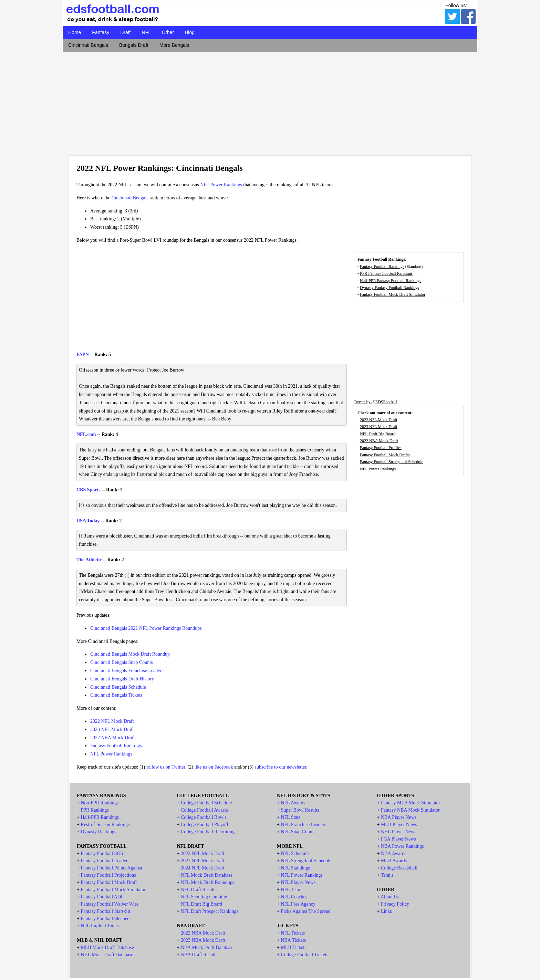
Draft (125, 32)
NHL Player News (399, 832)
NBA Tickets (293, 940)
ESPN (83, 355)
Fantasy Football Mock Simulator (113, 890)
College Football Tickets (304, 955)
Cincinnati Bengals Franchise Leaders (127, 671)
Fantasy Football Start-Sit (105, 911)
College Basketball (399, 868)
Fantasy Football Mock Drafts (385, 455)
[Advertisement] (270, 102)
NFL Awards (293, 803)
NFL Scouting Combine (204, 897)
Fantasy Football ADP (102, 897)
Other (168, 32)
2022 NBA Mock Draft (113, 738)
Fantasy (101, 32)
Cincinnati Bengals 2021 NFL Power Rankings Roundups (146, 628)
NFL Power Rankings (221, 185)
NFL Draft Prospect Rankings (210, 911)
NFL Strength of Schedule (306, 861)
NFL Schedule (295, 853)
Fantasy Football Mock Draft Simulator (393, 294)
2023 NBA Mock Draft (203, 940)
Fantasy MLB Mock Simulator (411, 803)
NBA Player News (399, 817)
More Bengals (174, 45)
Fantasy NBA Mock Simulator (410, 810)
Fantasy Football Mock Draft (109, 882)
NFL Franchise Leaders (303, 825)
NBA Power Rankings (402, 846)
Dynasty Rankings (98, 832)
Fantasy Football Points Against (111, 868)
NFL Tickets (293, 933)
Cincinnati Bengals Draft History (122, 679)
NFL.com (86, 434)
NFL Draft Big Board (378, 434)
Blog (190, 32)
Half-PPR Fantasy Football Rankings (391, 281)
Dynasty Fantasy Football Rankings (390, 288)
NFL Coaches (294, 897)
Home (75, 32)
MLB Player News (399, 825)
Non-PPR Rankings (100, 803)
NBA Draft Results (199, 955)
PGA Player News (398, 839)
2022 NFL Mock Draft (112, 721)
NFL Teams (292, 890)
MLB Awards (394, 861)
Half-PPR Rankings (100, 817)
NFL (146, 32)
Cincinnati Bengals (88, 45)
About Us (390, 897)
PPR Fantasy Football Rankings (386, 273)
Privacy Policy (395, 904)
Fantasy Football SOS (102, 853)
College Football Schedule (206, 803)
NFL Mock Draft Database (207, 875)
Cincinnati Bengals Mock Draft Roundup (130, 654)
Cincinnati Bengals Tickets (116, 695)
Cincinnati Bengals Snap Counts (122, 662)
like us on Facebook (214, 767)
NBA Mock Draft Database (207, 947)
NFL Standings (295, 868)
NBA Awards (394, 853)
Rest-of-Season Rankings (105, 825)
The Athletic (89, 560)
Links (386, 911)
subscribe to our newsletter (280, 767)
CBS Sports (89, 490)
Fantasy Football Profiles (381, 448)
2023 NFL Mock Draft (112, 729)
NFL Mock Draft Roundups (207, 882)
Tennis (387, 875)
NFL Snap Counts (298, 832)
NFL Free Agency (298, 904)
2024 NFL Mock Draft (203, 868)
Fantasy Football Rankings (116, 746)
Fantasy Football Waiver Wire (110, 904)
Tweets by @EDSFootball (375, 402)
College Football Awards (205, 810)
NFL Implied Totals (100, 926)
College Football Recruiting (208, 832)
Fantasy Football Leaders (105, 861)
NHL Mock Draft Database (107, 955)
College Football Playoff (205, 825)
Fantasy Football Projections (108, 875)
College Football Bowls (204, 817)
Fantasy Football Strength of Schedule (392, 462)
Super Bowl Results (300, 810)
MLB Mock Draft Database (107, 947)
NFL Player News (298, 882)
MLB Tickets (293, 947)
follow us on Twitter (166, 767)
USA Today (88, 521)
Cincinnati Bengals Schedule (118, 687)
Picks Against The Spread (305, 911)
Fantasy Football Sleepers (106, 919)
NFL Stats (290, 817)
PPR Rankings (95, 810)
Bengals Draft (134, 45)
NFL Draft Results (199, 890)
